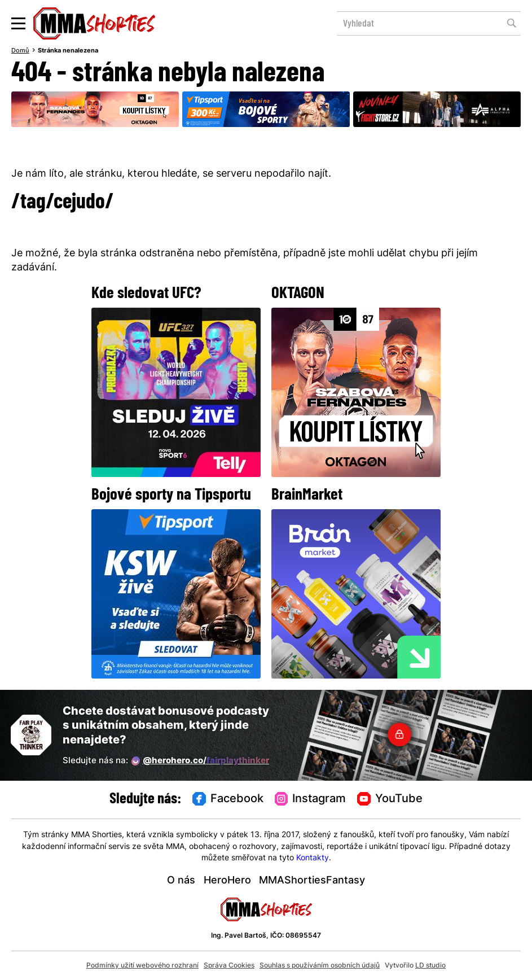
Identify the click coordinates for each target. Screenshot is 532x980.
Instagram (311, 799)
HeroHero (227, 881)
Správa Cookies (229, 966)
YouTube (390, 799)
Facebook (228, 799)
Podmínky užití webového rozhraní (142, 966)
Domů (20, 51)
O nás (181, 881)
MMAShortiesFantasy (312, 881)
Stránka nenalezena (68, 51)
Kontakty (313, 858)
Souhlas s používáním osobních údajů (320, 966)
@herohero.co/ (200, 761)
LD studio (430, 966)
